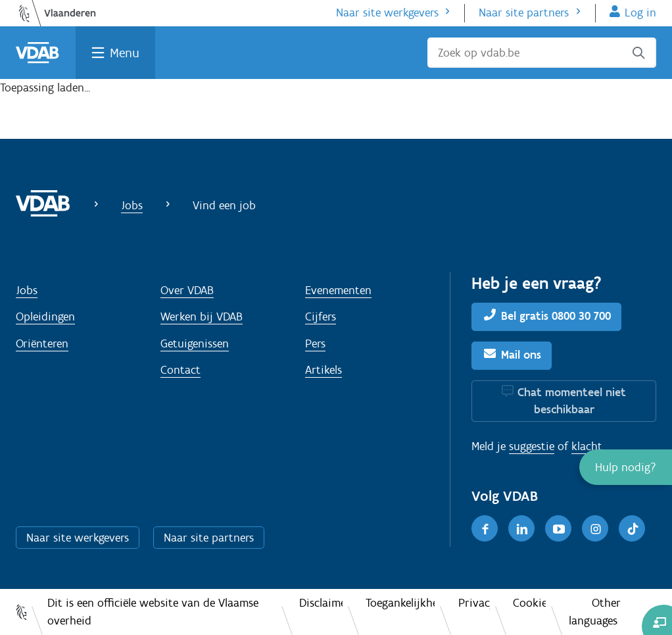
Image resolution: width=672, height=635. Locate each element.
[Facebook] (485, 528)
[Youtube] (558, 528)
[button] (626, 467)
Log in (640, 13)
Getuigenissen (195, 343)
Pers (315, 343)
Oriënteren (42, 343)
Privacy (474, 603)
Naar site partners (524, 13)
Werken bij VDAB (202, 317)
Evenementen (338, 290)
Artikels (324, 370)
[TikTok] (632, 528)
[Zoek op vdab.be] (542, 53)
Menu (125, 53)
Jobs (132, 205)
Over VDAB (187, 290)
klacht (587, 446)
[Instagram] (595, 528)
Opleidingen (45, 317)
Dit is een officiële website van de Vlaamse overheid (153, 612)
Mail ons (521, 355)
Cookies (529, 603)
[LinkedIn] (521, 528)
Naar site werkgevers (387, 13)
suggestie (532, 446)
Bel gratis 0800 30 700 (556, 316)
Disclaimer (321, 603)
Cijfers (321, 317)
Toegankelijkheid (400, 603)
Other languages (595, 612)
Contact (180, 370)
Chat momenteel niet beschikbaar (572, 401)
